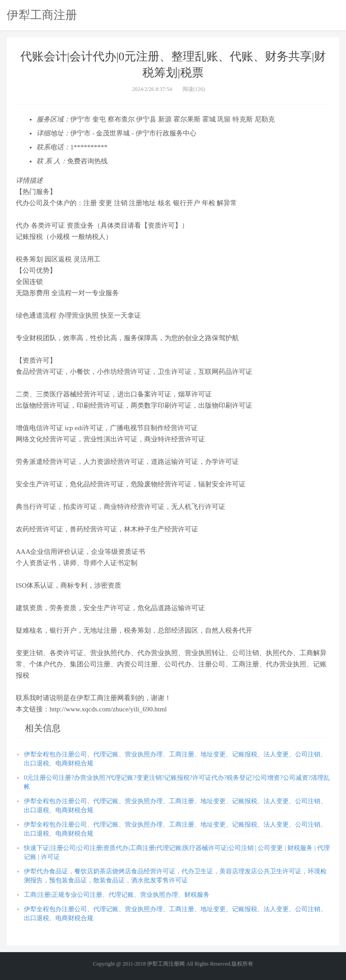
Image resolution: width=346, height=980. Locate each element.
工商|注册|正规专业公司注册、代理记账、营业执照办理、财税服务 (117, 895)
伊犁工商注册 (42, 15)
